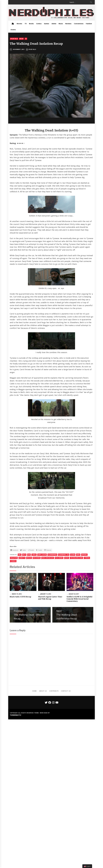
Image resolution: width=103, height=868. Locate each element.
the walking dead (76, 558)
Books (31, 24)
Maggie (29, 558)
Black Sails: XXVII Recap (20, 597)
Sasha (67, 558)
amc (20, 555)
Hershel (84, 555)
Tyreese (87, 558)
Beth (24, 555)
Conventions (79, 24)
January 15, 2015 (46, 594)
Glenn (73, 555)
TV (26, 24)
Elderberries (52, 555)
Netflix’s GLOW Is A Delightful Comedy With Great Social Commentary (79, 599)
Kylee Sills (14, 39)
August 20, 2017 (74, 594)
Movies (19, 24)
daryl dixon (42, 555)
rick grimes (59, 558)
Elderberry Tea (64, 555)
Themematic (16, 715)
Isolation (14, 558)
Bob (29, 555)
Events (13, 30)
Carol (34, 555)
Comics (39, 24)
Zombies (13, 561)
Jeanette (22, 558)
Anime (54, 24)
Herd (78, 555)
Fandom (89, 24)
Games (47, 24)
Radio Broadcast (48, 558)
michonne (37, 558)
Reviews (68, 24)
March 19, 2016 (17, 594)
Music (61, 24)
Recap (21, 39)
